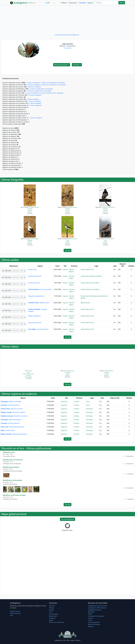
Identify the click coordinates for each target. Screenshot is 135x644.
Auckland (28, 375)
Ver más (68, 250)
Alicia (68, 240)
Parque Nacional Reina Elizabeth (91, 276)
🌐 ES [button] (48, 3)
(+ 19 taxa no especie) (32, 83)
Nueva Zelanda (28, 377)
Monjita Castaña (105, 239)
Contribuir (82, 3)
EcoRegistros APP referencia (97, 608)
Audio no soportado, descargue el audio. (14, 271)
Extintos (91, 618)
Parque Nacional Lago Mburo (90, 283)
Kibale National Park (87, 269)
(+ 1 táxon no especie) (31, 93)
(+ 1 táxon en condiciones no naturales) (52, 83)
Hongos (52, 610)
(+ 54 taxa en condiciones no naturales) (53, 85)
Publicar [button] (64, 3)
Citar (12, 615)
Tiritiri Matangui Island (28, 374)
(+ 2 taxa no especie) (34, 103)
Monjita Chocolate (67, 207)
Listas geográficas (94, 622)
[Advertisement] (67, 20)
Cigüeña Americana (30, 239)
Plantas (51, 608)
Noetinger (30, 209)
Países (90, 614)
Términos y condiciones (57, 622)
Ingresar (90, 3)
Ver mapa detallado (68, 519)
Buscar (122, 3)
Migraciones (53, 616)
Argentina (30, 212)
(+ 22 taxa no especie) (34, 95)
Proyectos (52, 618)
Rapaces (91, 626)
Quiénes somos (15, 611)
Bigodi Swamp (85, 303)
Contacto (69, 48)
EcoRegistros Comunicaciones (98, 606)
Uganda (65, 269)
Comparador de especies (96, 616)
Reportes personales (61, 65)
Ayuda (51, 620)
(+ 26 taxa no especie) (33, 85)
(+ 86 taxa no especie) (34, 87)
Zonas (90, 620)
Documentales (54, 614)
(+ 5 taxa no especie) (32, 99)
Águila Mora (105, 207)
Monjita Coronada (67, 239)
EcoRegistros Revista (95, 610)
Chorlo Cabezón (30, 207)
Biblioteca (91, 612)
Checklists (76, 65)
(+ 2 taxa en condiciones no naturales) (41, 89)
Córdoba (30, 210)
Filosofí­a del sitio (15, 613)
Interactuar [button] (73, 3)
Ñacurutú (68, 371)
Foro (50, 612)
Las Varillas (67, 372)
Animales (52, 606)
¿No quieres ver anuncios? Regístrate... (67, 35)
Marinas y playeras (94, 624)
